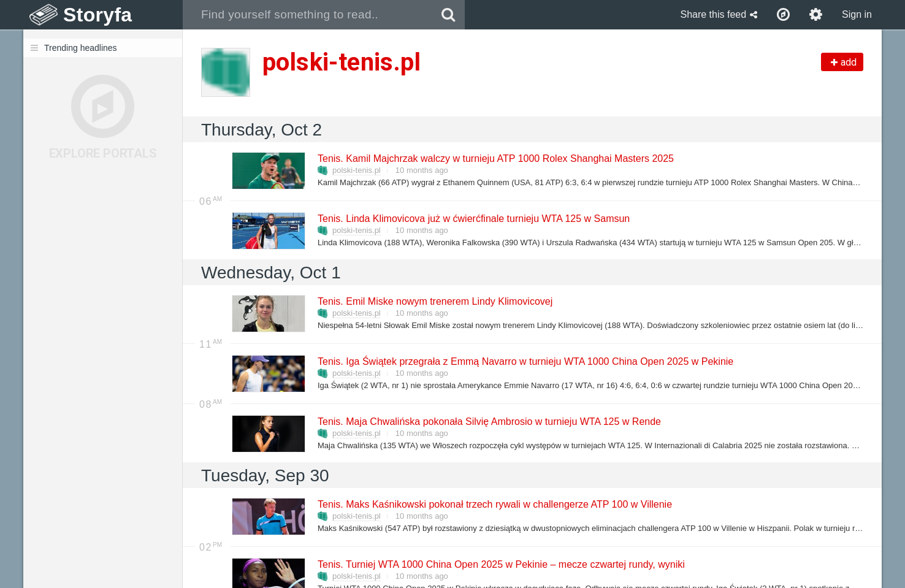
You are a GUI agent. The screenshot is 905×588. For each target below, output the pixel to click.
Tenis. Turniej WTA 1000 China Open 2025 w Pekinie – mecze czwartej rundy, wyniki (501, 564)
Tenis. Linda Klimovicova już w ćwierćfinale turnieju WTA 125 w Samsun (473, 219)
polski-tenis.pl (357, 170)
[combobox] (307, 15)
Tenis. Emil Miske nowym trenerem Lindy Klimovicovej (434, 301)
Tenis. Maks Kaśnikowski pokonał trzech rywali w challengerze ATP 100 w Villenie (494, 504)
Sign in (857, 14)
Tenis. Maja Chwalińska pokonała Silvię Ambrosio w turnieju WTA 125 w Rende (489, 422)
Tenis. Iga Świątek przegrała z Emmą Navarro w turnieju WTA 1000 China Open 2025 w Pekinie (525, 361)
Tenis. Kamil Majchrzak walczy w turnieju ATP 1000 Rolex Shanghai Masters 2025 (495, 158)
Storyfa (98, 15)
